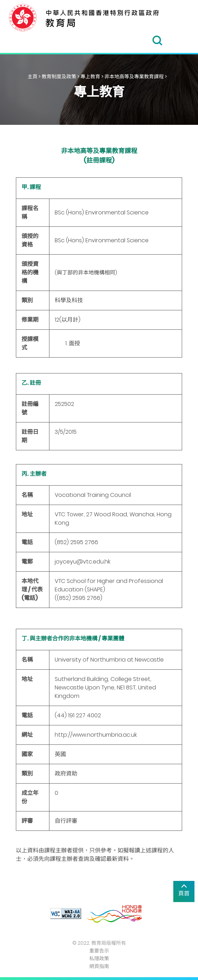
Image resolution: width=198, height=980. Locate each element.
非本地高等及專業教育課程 (134, 77)
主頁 (32, 77)
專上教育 (90, 77)
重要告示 (99, 951)
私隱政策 (99, 958)
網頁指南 (99, 966)
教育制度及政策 (59, 77)
